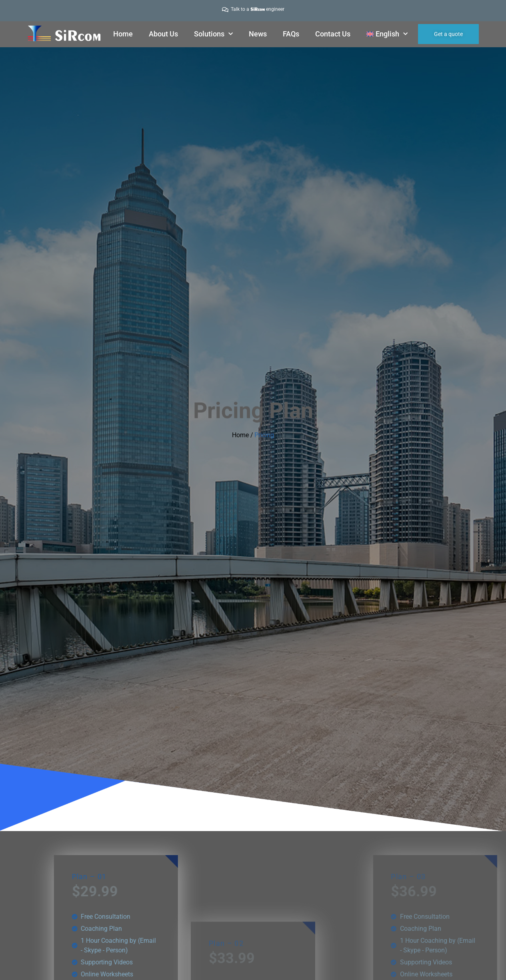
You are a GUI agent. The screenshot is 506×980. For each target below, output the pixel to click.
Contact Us (333, 34)
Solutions (213, 34)
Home (123, 34)
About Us (163, 34)
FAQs (291, 34)
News (258, 34)
